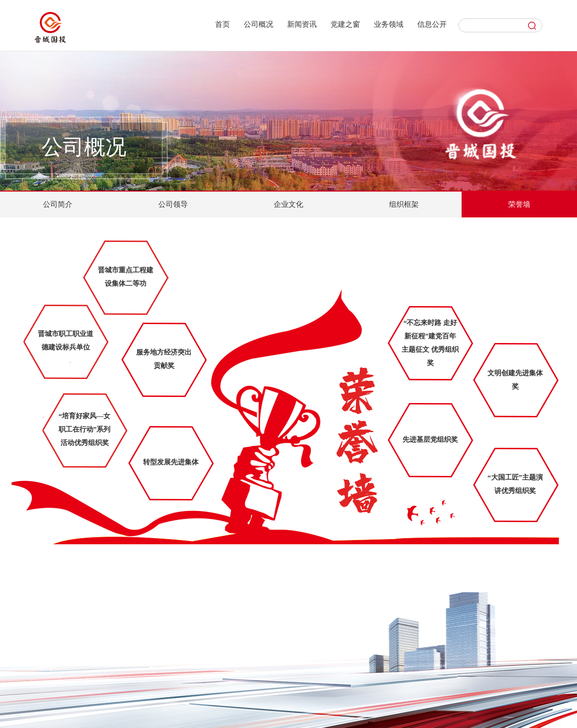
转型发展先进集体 (171, 462)
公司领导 (173, 204)
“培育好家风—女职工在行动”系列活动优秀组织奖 (85, 429)
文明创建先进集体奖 (515, 380)
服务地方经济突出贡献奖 (164, 359)
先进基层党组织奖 (430, 439)
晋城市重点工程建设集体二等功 (126, 277)
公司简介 (58, 204)
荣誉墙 (519, 204)
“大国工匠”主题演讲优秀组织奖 (515, 484)
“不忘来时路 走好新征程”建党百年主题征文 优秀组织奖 (430, 343)
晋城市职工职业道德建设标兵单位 (66, 340)
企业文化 (288, 204)
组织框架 (404, 204)
